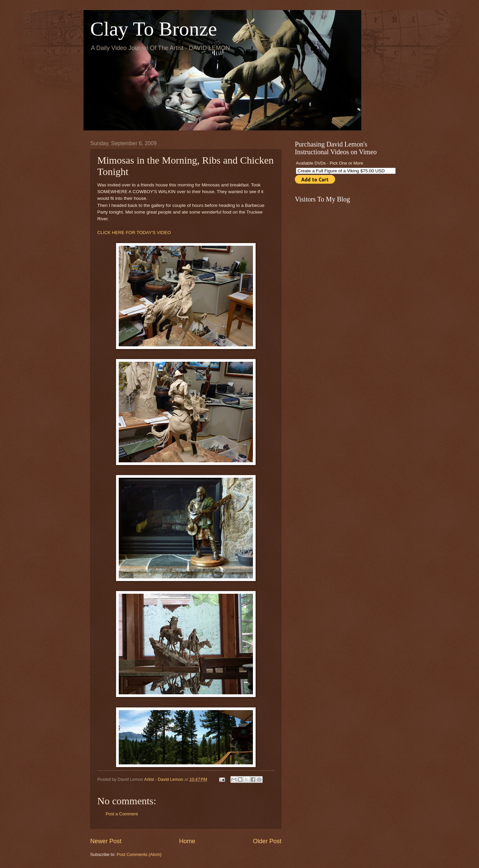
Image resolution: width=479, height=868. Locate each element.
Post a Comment (122, 814)
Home (187, 841)
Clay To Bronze (154, 29)
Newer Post (106, 841)
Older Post (267, 841)
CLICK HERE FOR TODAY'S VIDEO (134, 233)
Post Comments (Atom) (139, 854)
